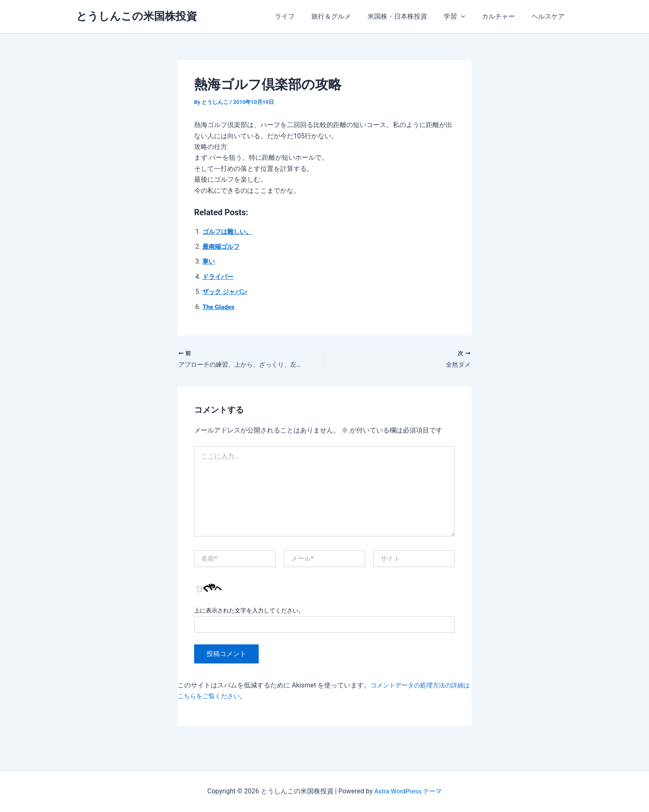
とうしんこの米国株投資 (137, 16)
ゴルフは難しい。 (229, 232)
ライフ (303, 16)
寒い (209, 261)
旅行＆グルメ (346, 16)
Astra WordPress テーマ (408, 791)
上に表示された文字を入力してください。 (249, 611)
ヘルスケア (550, 16)
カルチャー (503, 16)
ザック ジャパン (226, 292)
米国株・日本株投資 (409, 16)
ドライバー (219, 277)
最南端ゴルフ (222, 246)
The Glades (219, 307)
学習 (463, 17)
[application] (469, 17)
